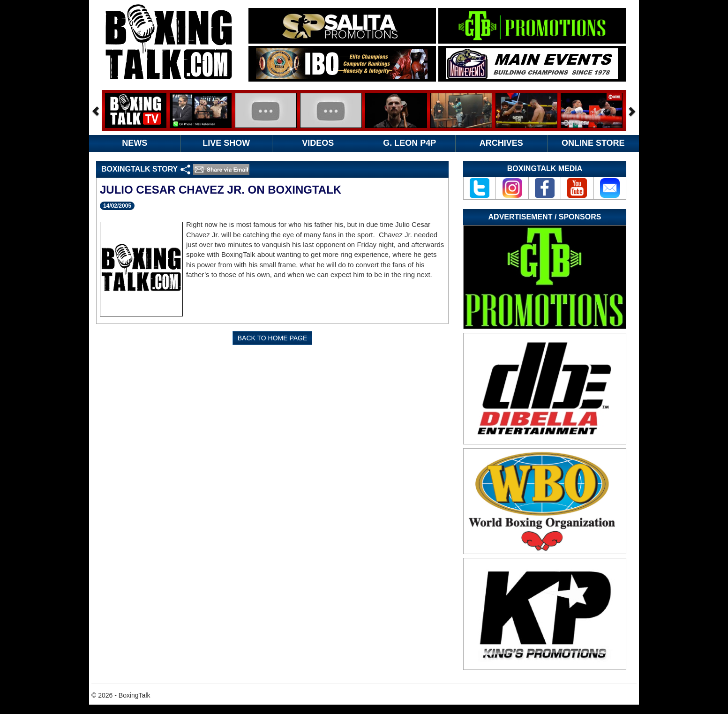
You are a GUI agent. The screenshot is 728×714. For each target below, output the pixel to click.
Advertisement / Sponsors (545, 217)
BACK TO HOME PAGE (273, 338)
